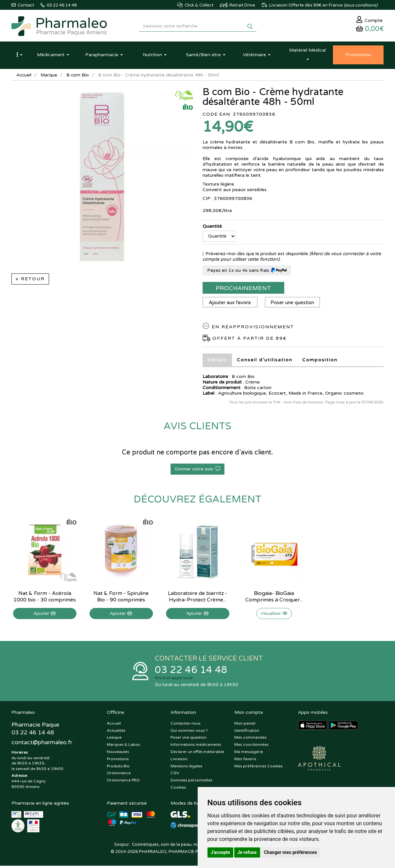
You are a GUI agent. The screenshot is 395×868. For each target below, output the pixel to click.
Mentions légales (186, 768)
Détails (217, 361)
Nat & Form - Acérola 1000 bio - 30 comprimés (45, 598)
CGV (175, 776)
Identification (247, 733)
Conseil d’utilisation (265, 361)
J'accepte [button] (221, 852)
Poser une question (294, 304)
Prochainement (243, 290)
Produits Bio (118, 768)
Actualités (116, 733)
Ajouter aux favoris (230, 304)
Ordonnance (119, 776)
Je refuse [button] (247, 852)
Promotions (118, 761)
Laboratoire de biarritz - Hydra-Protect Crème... (198, 598)
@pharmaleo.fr (42, 745)
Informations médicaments (196, 747)
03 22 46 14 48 (191, 672)
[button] (20, 57)
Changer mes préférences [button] (290, 852)
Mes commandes (250, 740)
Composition (320, 361)
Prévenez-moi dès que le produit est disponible (255, 255)
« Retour (30, 280)
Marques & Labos (123, 747)
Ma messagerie (249, 754)
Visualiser (274, 615)
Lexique (114, 740)
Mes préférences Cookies (258, 768)
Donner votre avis (197, 471)
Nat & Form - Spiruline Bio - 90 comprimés (121, 598)
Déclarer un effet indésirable (197, 754)
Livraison (179, 761)
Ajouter (45, 615)
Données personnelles (191, 782)
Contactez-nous (186, 726)
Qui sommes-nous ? (189, 733)
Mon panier (245, 726)
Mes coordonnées (251, 747)
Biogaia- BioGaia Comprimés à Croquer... (274, 598)
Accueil (24, 77)
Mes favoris (245, 761)
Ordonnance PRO (123, 782)
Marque (50, 77)
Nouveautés (118, 754)
